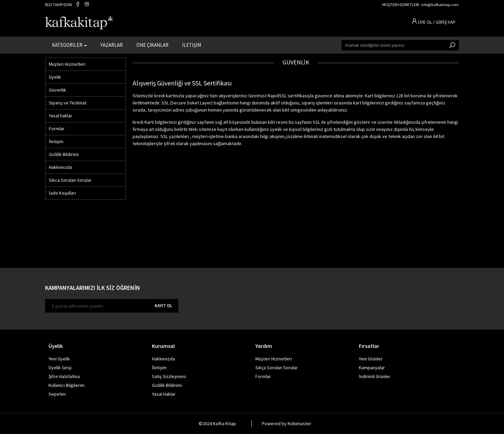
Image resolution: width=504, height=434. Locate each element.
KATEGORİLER (69, 44)
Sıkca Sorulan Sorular (70, 180)
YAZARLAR (112, 44)
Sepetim (57, 394)
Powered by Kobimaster (287, 423)
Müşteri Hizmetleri (67, 64)
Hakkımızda (60, 167)
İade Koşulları (62, 193)
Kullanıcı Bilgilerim (66, 385)
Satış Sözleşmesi (169, 376)
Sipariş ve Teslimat (68, 103)
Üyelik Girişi (60, 368)
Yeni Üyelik (59, 359)
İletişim (56, 141)
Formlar (57, 129)
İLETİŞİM (192, 44)
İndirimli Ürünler (375, 376)
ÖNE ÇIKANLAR (152, 44)
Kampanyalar (372, 368)
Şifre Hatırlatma (64, 376)
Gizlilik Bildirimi (64, 154)
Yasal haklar (61, 116)
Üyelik (55, 77)
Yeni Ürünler (371, 359)
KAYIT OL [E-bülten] (163, 306)
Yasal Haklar (164, 394)
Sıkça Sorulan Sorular (277, 368)
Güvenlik (57, 90)
